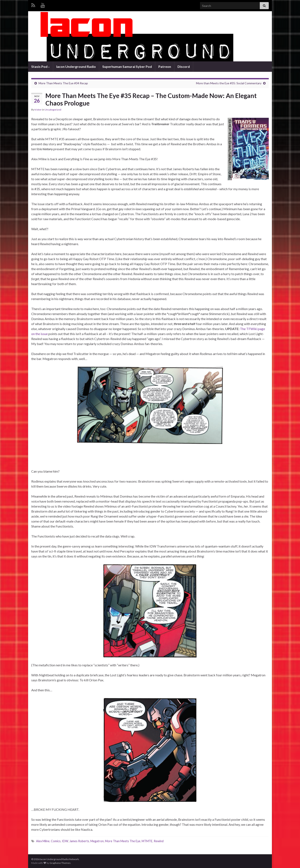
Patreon (165, 66)
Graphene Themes (60, 863)
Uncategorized (53, 110)
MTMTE (147, 841)
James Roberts (79, 841)
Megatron (97, 841)
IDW (65, 841)
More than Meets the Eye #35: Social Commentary (229, 83)
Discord (184, 66)
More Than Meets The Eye (123, 841)
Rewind (159, 841)
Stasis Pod (41, 66)
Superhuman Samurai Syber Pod (127, 66)
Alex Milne (43, 841)
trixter (38, 110)
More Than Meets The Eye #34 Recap (63, 83)
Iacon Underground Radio (76, 66)
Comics (56, 841)
